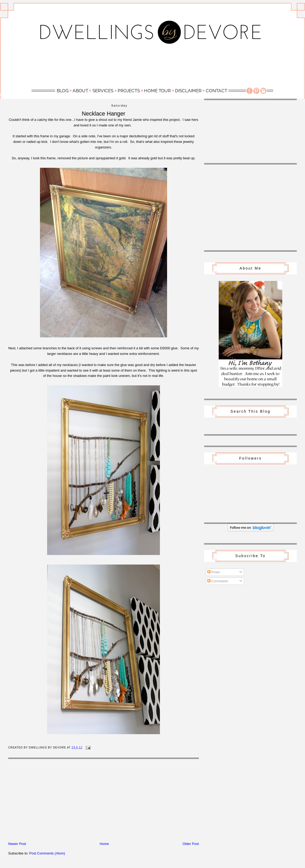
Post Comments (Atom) (47, 853)
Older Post (191, 844)
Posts (214, 572)
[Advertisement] (152, 67)
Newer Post (17, 844)
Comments (218, 581)
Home (104, 844)
